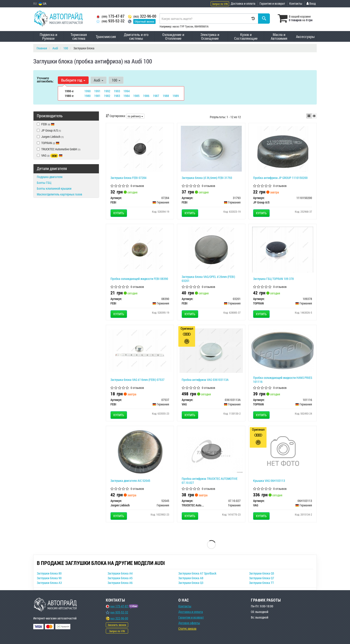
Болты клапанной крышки (54, 188)
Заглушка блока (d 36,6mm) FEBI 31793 (207, 178)
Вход (311, 3)
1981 (97, 96)
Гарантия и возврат (272, 3)
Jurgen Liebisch (50, 137)
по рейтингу (135, 116)
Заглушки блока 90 (49, 578)
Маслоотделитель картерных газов (59, 194)
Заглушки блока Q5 (262, 573)
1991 (97, 91)
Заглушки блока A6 (120, 583)
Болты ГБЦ (44, 183)
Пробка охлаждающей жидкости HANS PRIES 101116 (283, 380)
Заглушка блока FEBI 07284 (128, 178)
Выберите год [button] (73, 80)
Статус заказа (187, 628)
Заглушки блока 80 (49, 573)
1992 (107, 91)
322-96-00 (142, 16)
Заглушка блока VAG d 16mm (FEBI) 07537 (137, 380)
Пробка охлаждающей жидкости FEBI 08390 (139, 279)
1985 (136, 96)
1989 (176, 96)
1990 (87, 91)
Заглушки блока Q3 (191, 583)
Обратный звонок (144, 21)
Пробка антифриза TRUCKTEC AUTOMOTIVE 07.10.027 (210, 481)
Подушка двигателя (50, 177)
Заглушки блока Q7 (262, 578)
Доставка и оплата (243, 3)
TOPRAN (48, 143)
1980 (87, 96)
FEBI (48, 124)
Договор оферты (189, 623)
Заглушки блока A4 (120, 573)
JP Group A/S (49, 130)
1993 (117, 91)
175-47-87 (110, 16)
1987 (156, 96)
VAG (50, 155)
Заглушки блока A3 (49, 583)
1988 (166, 96)
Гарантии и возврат (191, 617)
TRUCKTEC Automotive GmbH (59, 149)
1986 (146, 96)
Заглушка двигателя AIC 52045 (130, 481)
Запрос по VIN (220, 4)
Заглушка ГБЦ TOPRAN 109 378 (273, 279)
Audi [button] (99, 80)
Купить (119, 213)
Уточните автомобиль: (45, 80)
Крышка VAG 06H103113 (269, 481)
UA (43, 3)
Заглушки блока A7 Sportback (197, 573)
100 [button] (116, 80)
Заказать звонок (117, 625)
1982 (107, 96)
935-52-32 (110, 21)
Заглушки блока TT (261, 583)
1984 (127, 96)
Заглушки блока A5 (120, 578)
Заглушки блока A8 (191, 578)
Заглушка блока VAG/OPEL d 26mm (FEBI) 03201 (208, 279)
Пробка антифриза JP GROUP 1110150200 (280, 178)
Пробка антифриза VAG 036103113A (205, 380)
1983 (117, 96)
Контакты (296, 3)
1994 (127, 91)
